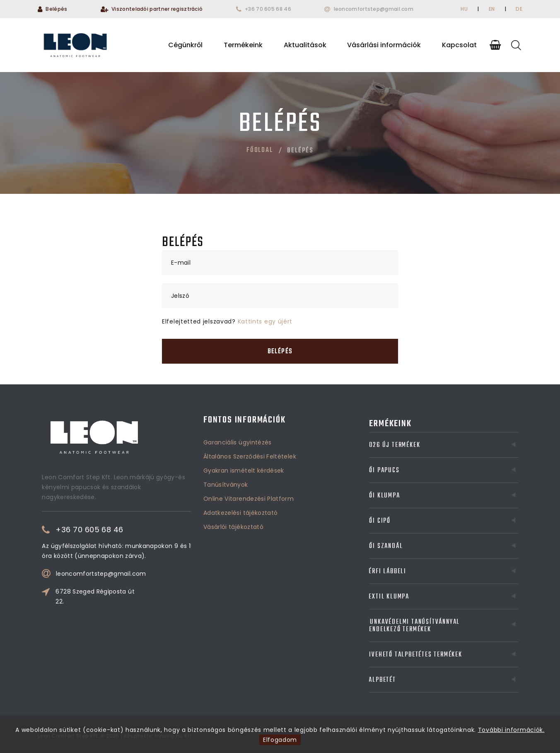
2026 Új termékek (403, 445)
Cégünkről (185, 45)
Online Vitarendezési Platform (249, 466)
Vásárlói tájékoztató (233, 494)
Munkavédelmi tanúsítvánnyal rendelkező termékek (403, 626)
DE (519, 9)
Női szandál (403, 546)
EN (492, 9)
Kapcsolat (459, 45)
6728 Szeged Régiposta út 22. (133, 596)
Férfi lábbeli (403, 572)
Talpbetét (403, 680)
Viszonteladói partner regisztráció (157, 9)
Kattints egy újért (265, 321)
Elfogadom (280, 740)
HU (464, 9)
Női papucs (403, 471)
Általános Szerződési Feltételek (250, 423)
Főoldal (260, 150)
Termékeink (243, 45)
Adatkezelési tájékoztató (240, 480)
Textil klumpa (403, 597)
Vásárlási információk (384, 45)
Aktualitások (305, 45)
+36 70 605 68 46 (268, 9)
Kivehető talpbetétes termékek (403, 655)
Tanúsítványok (226, 451)
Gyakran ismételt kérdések (244, 437)
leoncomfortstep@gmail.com (374, 9)
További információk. (511, 730)
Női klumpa (403, 496)
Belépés (56, 9)
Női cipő (403, 521)
